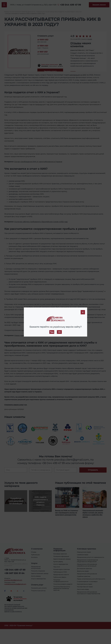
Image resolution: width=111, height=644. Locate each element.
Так (52, 332)
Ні (59, 332)
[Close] (83, 312)
